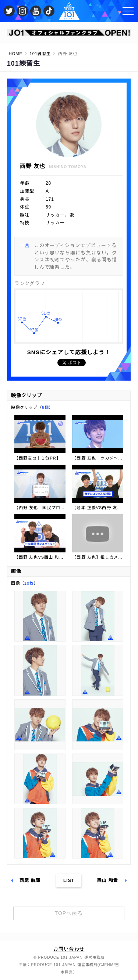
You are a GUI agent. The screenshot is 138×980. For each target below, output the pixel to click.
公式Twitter (9, 11)
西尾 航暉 (30, 881)
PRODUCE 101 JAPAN (69, 11)
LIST (69, 881)
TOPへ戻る (69, 913)
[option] (69, 33)
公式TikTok (49, 11)
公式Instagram (22, 11)
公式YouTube (36, 11)
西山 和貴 (108, 881)
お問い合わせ (69, 949)
